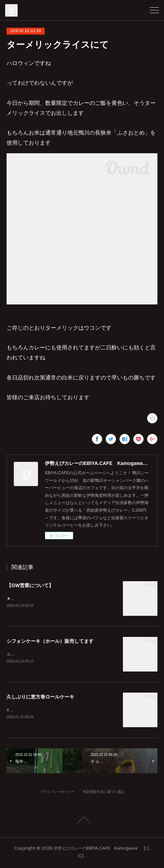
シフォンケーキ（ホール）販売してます (50, 641)
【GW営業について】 (30, 585)
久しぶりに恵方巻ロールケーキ (40, 698)
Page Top (82, 822)
